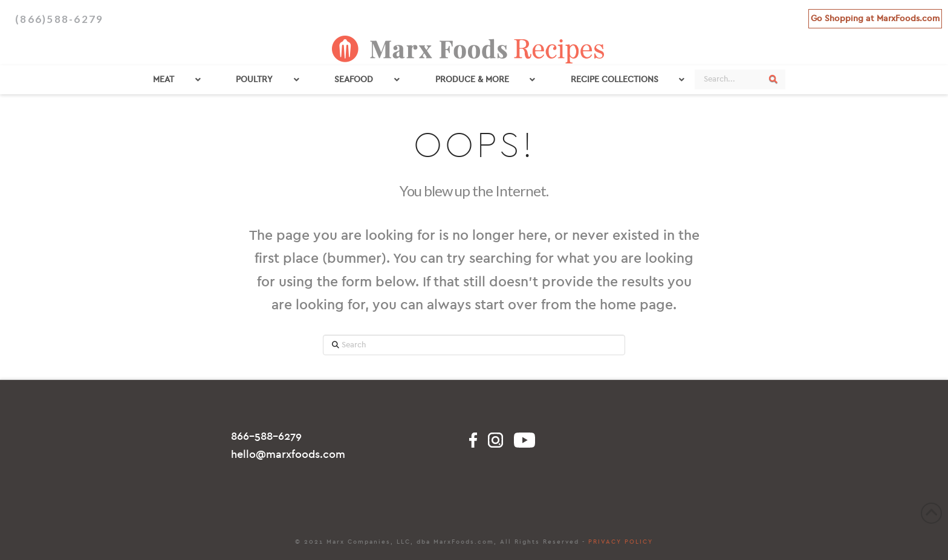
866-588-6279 (266, 436)
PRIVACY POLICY (621, 542)
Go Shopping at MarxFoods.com (875, 18)
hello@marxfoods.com (288, 455)
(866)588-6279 (59, 19)
